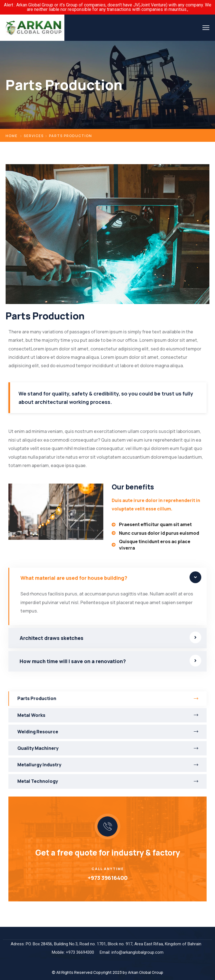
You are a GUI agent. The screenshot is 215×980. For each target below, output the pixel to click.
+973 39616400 (108, 878)
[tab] (107, 578)
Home (12, 136)
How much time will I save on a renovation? (73, 661)
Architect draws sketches (52, 638)
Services (34, 136)
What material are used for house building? (74, 578)
